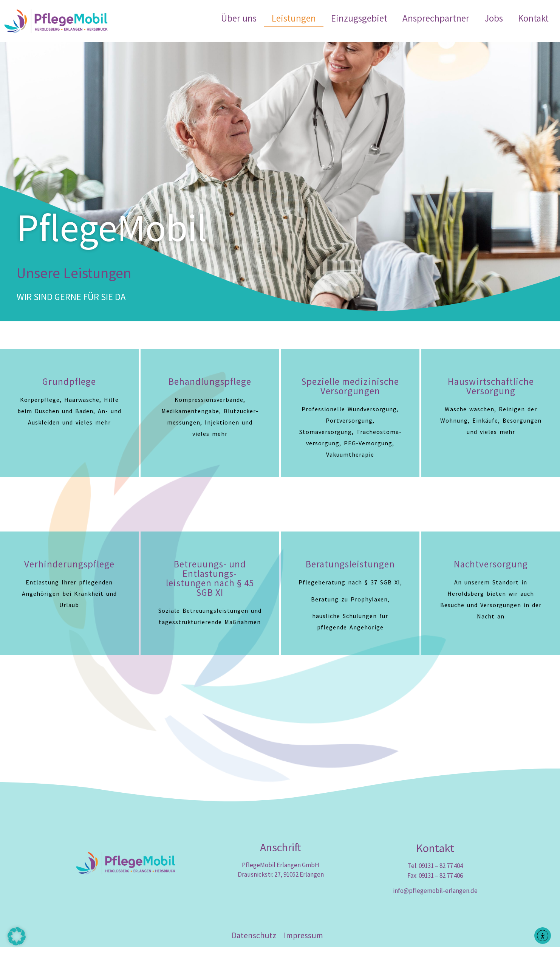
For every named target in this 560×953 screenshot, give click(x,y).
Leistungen (294, 18)
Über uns (239, 18)
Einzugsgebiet (359, 18)
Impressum (303, 941)
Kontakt (533, 18)
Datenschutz (254, 941)
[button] (17, 936)
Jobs (494, 18)
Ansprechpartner (436, 18)
